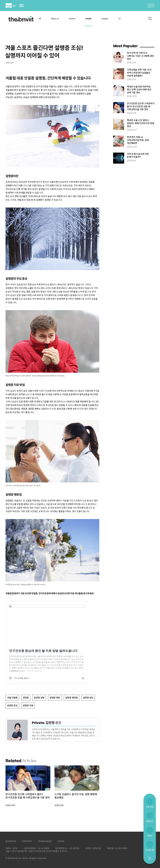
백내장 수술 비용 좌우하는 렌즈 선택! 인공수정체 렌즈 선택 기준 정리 (139, 90)
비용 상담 (150, 807)
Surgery (105, 19)
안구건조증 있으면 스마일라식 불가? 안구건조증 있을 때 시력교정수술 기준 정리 (28, 796)
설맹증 (26, 698)
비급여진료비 (27, 841)
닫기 (150, 858)
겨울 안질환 (12, 698)
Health (88, 19)
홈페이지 (150, 821)
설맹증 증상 (12, 706)
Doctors (72, 19)
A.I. (120, 19)
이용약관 (61, 841)
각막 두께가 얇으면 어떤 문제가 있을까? (138, 156)
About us (55, 19)
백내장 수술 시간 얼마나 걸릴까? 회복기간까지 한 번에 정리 (140, 123)
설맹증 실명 (39, 698)
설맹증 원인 (88, 698)
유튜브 (150, 836)
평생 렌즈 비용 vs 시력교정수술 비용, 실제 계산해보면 (138, 140)
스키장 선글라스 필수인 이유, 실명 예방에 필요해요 (76, 796)
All (40, 19)
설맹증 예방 (55, 698)
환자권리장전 (11, 841)
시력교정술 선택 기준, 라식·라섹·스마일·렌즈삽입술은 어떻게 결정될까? (139, 73)
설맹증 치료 (28, 706)
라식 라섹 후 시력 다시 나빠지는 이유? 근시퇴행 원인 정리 (140, 56)
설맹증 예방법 (72, 698)
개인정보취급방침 (45, 841)
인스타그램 (150, 850)
